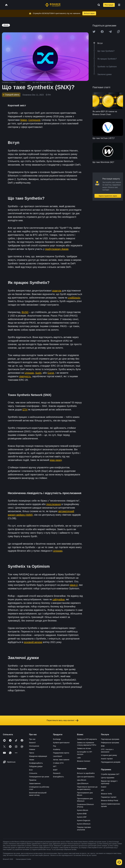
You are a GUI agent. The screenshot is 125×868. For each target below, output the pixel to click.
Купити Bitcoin (83, 810)
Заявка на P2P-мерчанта (87, 739)
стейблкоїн (74, 298)
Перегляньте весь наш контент (62, 720)
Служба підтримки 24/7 (110, 774)
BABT (55, 770)
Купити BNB (82, 814)
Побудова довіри (36, 766)
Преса (31, 753)
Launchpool (57, 756)
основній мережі (33, 642)
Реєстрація (109, 5)
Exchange (57, 739)
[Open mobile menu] (119, 5)
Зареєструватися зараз (108, 196)
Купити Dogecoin (84, 820)
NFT (55, 766)
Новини (32, 749)
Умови (32, 760)
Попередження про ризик (39, 777)
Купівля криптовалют (61, 743)
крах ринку (56, 460)
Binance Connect (84, 761)
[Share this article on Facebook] (102, 32)
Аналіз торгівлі (107, 759)
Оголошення (34, 746)
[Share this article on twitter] (94, 32)
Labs (79, 758)
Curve (51, 373)
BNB (103, 746)
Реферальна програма (110, 743)
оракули (57, 291)
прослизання (54, 504)
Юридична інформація (38, 756)
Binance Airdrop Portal (110, 800)
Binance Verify (107, 794)
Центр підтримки (108, 778)
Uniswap (29, 373)
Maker (24, 120)
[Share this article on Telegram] (110, 32)
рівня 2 (74, 585)
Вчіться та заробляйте (86, 773)
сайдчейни (59, 599)
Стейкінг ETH (58, 763)
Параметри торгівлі (109, 797)
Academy (57, 749)
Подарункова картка (61, 753)
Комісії (104, 787)
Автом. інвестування (61, 760)
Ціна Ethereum (83, 783)
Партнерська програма (110, 739)
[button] (119, 5)
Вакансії (32, 743)
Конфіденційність (36, 763)
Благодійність (58, 777)
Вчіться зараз (89, 13)
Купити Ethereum (84, 824)
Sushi (38, 373)
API (102, 790)
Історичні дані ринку (109, 755)
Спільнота (33, 773)
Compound (34, 120)
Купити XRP (82, 817)
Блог (31, 770)
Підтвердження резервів (111, 762)
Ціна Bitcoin (82, 780)
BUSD (25, 312)
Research (57, 773)
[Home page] (53, 5)
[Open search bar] (98, 5)
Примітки (33, 780)
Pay (55, 746)
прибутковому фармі (57, 249)
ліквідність (25, 376)
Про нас (32, 739)
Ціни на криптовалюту (86, 777)
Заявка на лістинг (84, 748)
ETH (25, 410)
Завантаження (35, 783)
